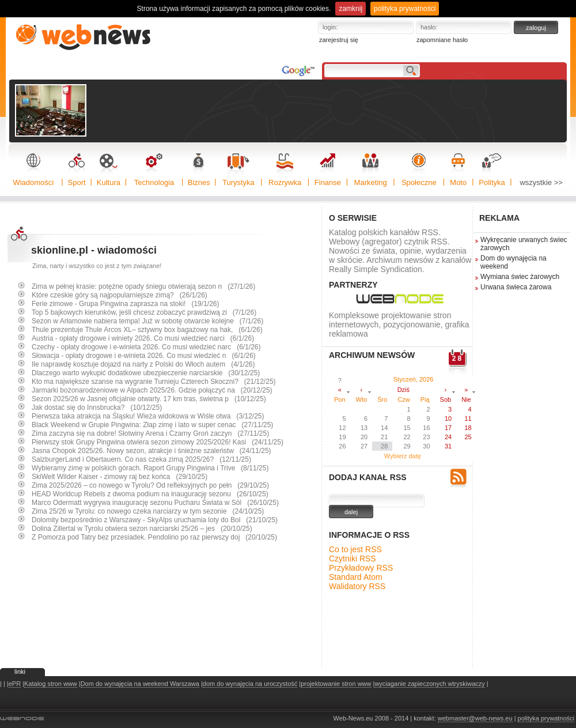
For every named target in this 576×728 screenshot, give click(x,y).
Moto (458, 182)
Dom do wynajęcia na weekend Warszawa (140, 684)
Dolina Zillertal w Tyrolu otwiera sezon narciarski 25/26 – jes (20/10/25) (142, 529)
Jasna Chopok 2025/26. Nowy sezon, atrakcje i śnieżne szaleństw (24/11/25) (151, 451)
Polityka (492, 182)
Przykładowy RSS (361, 568)
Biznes (199, 182)
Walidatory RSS (357, 586)
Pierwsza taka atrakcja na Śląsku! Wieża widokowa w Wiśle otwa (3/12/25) (148, 416)
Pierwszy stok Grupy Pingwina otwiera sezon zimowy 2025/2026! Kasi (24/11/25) (158, 442)
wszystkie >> (541, 182)
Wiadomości (33, 182)
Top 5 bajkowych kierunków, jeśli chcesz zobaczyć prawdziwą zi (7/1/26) (144, 312)
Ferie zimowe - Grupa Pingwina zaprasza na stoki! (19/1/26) (125, 304)
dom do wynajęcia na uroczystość (250, 684)
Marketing (371, 182)
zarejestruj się (339, 40)
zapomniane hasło (442, 40)
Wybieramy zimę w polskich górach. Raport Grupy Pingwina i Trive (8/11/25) (150, 468)
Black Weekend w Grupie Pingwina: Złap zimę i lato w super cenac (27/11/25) (152, 425)
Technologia (154, 182)
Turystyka (238, 182)
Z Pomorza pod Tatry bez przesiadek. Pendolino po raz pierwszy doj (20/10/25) (154, 537)
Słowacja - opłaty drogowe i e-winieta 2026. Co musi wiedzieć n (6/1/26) (144, 356)
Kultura (109, 182)
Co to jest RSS (355, 549)
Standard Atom (356, 577)
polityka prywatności (405, 9)
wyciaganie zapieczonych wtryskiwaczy (429, 684)
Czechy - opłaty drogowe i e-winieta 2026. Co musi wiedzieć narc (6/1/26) (146, 347)
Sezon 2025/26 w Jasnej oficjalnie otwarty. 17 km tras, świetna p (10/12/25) (149, 399)
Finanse (328, 182)
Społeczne (419, 182)
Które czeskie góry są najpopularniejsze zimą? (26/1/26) (120, 295)
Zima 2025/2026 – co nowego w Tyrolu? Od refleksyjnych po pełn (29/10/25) (150, 485)
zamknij (350, 9)
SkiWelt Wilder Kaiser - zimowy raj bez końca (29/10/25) (120, 477)
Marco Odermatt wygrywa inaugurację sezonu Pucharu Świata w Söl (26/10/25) (155, 503)
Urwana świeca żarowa (516, 287)
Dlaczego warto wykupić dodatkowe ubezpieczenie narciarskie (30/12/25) (146, 373)
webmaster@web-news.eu (475, 718)
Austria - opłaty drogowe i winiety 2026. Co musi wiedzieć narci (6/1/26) (143, 338)
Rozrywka (285, 182)
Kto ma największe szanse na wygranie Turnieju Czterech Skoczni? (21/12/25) (154, 382)
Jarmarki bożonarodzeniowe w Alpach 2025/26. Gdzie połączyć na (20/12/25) (152, 390)
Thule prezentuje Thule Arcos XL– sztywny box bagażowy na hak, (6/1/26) (147, 330)
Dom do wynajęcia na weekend (514, 262)
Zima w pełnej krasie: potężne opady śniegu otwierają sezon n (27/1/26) (143, 286)
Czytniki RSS (353, 559)
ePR (15, 684)
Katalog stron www (51, 684)
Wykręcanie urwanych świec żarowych (524, 244)
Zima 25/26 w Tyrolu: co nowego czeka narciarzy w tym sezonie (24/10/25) (148, 511)
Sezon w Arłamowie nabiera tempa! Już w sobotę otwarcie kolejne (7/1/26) (147, 321)
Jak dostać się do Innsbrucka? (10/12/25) (97, 408)
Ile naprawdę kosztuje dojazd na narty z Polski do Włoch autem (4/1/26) (143, 364)
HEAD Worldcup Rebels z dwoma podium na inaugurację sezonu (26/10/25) (150, 494)
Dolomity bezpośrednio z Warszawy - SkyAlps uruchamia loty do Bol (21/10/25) (155, 520)
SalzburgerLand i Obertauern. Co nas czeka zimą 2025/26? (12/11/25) (141, 459)
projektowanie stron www (336, 684)
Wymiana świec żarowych (520, 277)
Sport (77, 182)
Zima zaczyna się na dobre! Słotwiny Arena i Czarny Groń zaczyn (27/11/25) (150, 433)
